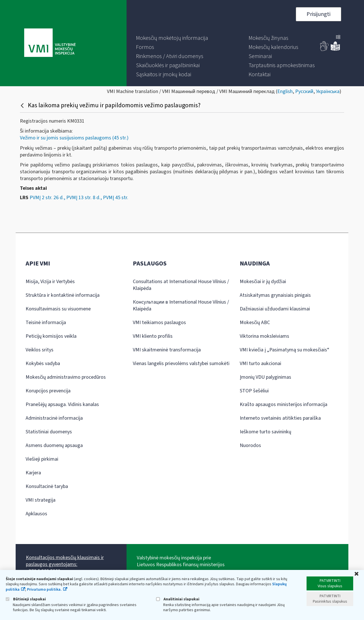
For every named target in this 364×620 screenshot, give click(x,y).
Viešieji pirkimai (42, 459)
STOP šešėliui (254, 391)
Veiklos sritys (40, 350)
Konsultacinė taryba (47, 486)
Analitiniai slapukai (178, 599)
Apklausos (36, 514)
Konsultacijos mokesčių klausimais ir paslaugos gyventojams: (65, 561)
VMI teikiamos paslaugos (159, 323)
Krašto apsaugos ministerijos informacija (284, 404)
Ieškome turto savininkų (265, 432)
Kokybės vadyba (43, 363)
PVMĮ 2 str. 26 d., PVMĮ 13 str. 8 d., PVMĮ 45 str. (79, 198)
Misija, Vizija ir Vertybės (50, 282)
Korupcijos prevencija (48, 391)
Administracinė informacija (54, 418)
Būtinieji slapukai (26, 599)
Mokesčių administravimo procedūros (66, 377)
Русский (304, 91)
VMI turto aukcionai (260, 363)
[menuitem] (172, 38)
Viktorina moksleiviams (264, 336)
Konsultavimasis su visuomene (58, 309)
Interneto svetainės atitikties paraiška (280, 418)
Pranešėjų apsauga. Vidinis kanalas (62, 404)
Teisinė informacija (46, 323)
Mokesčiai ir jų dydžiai (263, 282)
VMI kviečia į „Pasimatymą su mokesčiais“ (285, 350)
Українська (328, 91)
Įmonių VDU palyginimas (265, 377)
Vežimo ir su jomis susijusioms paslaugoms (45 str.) (74, 138)
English (285, 91)
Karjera (33, 473)
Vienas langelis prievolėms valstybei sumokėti (181, 363)
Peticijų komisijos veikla (51, 336)
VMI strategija (41, 500)
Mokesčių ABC (255, 323)
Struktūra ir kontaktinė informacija (63, 295)
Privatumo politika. (44, 590)
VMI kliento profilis (153, 336)
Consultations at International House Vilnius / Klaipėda (181, 285)
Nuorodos (250, 445)
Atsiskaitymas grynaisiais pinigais (275, 295)
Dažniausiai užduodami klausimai (275, 309)
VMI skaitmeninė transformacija (167, 350)
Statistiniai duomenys (49, 432)
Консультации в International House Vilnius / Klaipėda (181, 305)
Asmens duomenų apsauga (54, 445)
